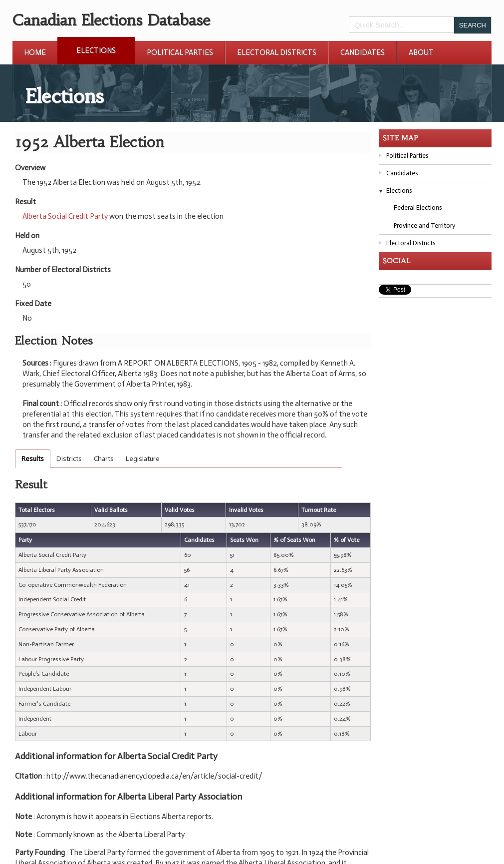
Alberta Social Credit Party (65, 216)
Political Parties (180, 52)
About (421, 52)
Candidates (363, 52)
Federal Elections (418, 208)
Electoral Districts (277, 52)
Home (35, 52)
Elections (96, 50)
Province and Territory (424, 225)
